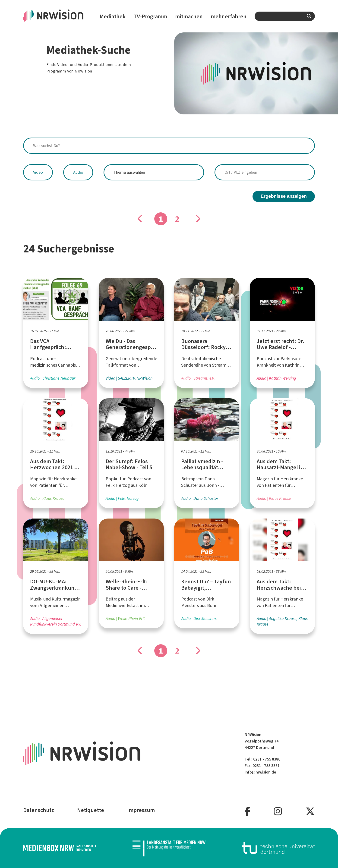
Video (38, 172)
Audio (78, 172)
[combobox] (285, 16)
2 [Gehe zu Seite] (177, 219)
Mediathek (113, 16)
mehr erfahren (229, 16)
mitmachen (189, 16)
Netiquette (91, 810)
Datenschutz (39, 810)
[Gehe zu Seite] (198, 219)
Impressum (141, 810)
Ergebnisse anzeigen (284, 196)
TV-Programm (150, 16)
